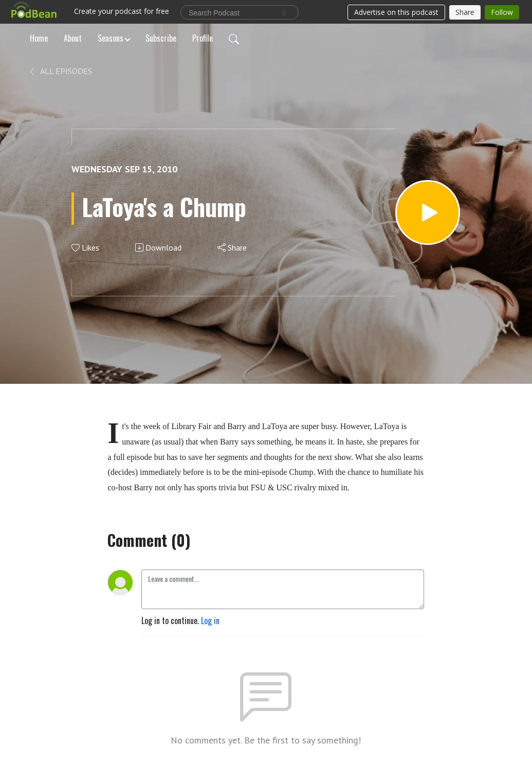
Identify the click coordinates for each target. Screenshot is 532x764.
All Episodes (60, 71)
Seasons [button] (111, 38)
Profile (203, 38)
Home (39, 38)
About (73, 38)
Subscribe (161, 38)
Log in (210, 620)
